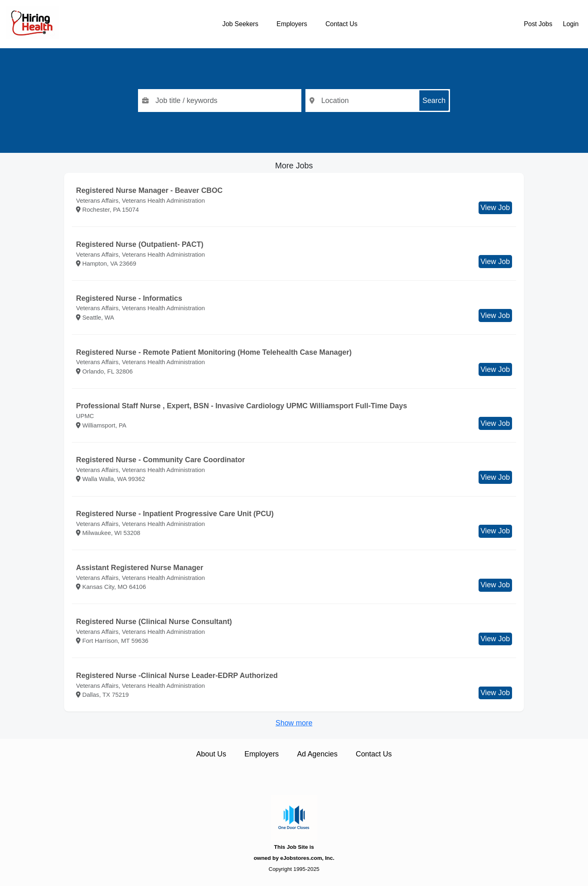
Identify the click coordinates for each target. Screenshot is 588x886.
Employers (292, 24)
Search (434, 101)
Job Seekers (241, 24)
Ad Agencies (317, 754)
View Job (495, 208)
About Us (211, 754)
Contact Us (341, 24)
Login (571, 24)
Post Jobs (538, 24)
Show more (294, 723)
